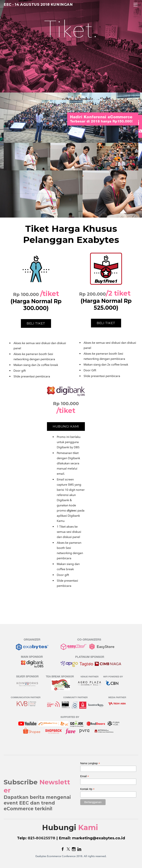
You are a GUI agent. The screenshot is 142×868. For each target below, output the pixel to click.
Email (85, 776)
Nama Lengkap (90, 763)
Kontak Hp (87, 789)
